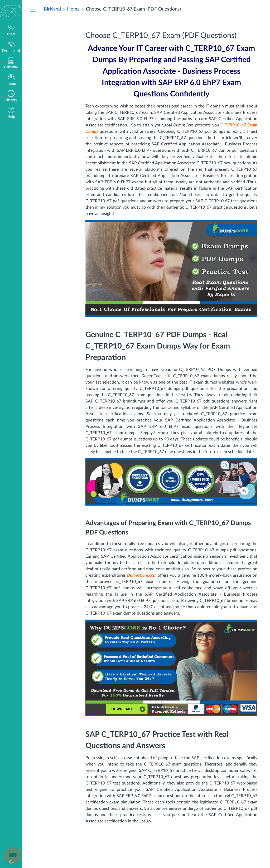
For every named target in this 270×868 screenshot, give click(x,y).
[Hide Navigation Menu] (33, 9)
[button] (11, 97)
